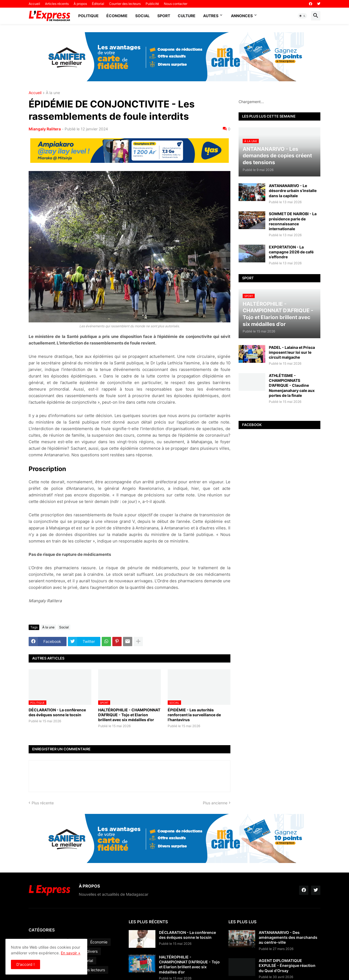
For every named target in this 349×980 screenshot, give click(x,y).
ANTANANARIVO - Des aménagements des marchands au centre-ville (288, 937)
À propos (80, 4)
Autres (211, 16)
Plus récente (43, 803)
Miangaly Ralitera (45, 129)
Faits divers (87, 951)
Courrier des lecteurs (125, 4)
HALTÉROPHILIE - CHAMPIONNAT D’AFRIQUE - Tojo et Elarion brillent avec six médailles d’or (129, 715)
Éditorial (98, 4)
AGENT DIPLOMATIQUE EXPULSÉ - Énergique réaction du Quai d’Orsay (287, 965)
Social (142, 16)
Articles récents (57, 4)
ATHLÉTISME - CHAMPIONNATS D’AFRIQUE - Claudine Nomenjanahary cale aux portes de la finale (292, 385)
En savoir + (71, 953)
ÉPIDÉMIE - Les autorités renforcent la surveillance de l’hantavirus (194, 715)
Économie (117, 16)
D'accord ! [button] (25, 964)
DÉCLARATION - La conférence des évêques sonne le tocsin (57, 712)
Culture (187, 16)
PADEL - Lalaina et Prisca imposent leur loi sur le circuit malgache (292, 352)
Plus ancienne (215, 803)
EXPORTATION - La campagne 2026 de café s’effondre (291, 252)
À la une (53, 93)
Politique (88, 16)
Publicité (152, 4)
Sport (164, 16)
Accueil (34, 4)
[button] (302, 16)
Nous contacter (176, 4)
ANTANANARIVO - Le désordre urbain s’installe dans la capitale (293, 191)
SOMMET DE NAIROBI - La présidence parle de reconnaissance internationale (293, 221)
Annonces (242, 16)
